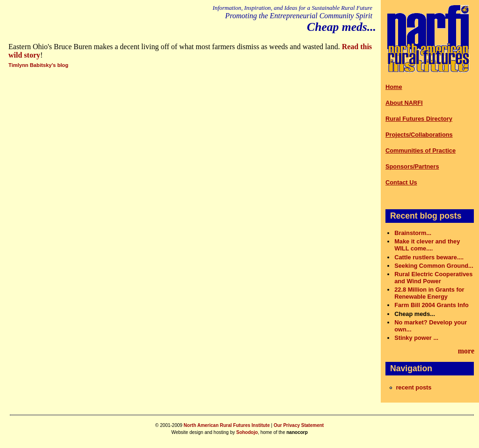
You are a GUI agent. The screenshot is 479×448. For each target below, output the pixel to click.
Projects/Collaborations (419, 135)
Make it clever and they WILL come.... (427, 245)
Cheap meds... (415, 314)
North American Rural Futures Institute (227, 425)
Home (394, 87)
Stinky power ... (416, 338)
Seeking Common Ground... (434, 266)
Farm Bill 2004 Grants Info (432, 305)
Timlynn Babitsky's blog (38, 65)
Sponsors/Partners (412, 166)
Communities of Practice (421, 151)
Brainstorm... (413, 233)
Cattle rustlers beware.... (429, 257)
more (466, 351)
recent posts (414, 387)
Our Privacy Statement (299, 425)
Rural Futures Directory (419, 119)
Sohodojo (247, 432)
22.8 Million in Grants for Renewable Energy (429, 293)
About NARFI (404, 103)
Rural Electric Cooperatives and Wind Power (433, 278)
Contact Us (401, 182)
